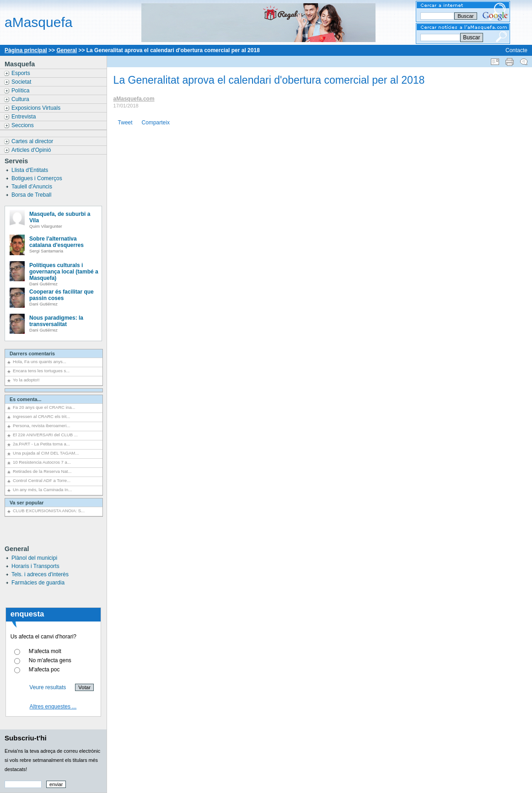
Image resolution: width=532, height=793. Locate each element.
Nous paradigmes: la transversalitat (56, 321)
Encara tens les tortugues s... (41, 371)
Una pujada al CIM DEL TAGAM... (46, 453)
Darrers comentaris (32, 354)
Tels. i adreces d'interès (40, 574)
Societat (22, 82)
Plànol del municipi (34, 558)
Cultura (21, 99)
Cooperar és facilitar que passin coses (62, 295)
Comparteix (156, 123)
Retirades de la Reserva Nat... (42, 471)
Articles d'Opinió (32, 150)
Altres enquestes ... (53, 707)
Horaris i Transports (35, 566)
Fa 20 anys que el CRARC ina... (44, 407)
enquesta (27, 614)
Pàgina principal (26, 50)
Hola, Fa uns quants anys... (40, 362)
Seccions (23, 125)
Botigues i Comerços (38, 178)
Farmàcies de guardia (38, 583)
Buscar (471, 38)
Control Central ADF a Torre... (42, 480)
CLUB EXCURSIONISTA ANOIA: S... (49, 511)
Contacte (516, 50)
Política (21, 91)
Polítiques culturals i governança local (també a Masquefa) (64, 272)
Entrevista (24, 117)
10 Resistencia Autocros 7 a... (42, 462)
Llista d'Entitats (31, 170)
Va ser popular (27, 503)
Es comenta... (26, 399)
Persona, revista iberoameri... (41, 426)
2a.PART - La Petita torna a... (41, 444)
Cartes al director (33, 141)
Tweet (125, 123)
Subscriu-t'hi (26, 738)
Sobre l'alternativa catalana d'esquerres (56, 242)
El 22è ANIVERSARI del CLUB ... (45, 435)
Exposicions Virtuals (37, 108)
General (67, 50)
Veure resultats (48, 687)
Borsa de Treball (32, 195)
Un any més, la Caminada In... (42, 490)
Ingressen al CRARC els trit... (41, 416)
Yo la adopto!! (26, 380)
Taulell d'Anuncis (32, 187)
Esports (21, 73)
